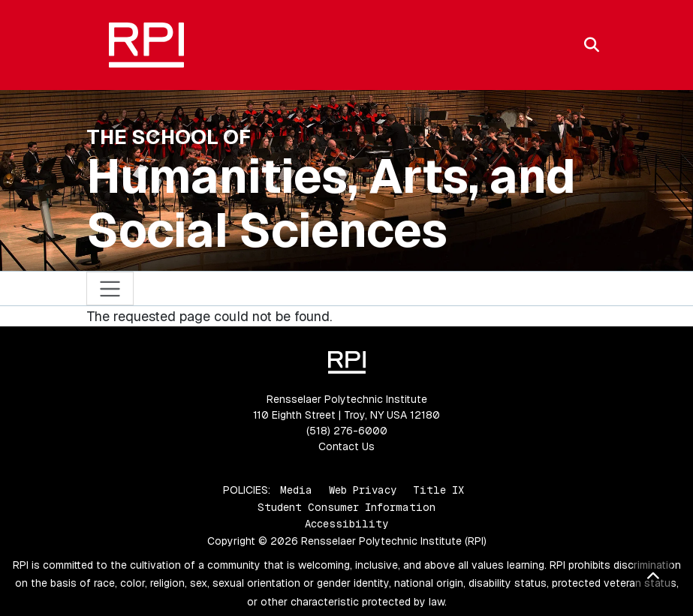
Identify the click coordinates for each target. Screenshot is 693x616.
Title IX (438, 490)
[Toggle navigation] (110, 288)
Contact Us (346, 446)
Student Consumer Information (346, 507)
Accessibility (346, 524)
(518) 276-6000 (347, 431)
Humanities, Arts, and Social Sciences (331, 203)
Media (296, 490)
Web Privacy (363, 490)
